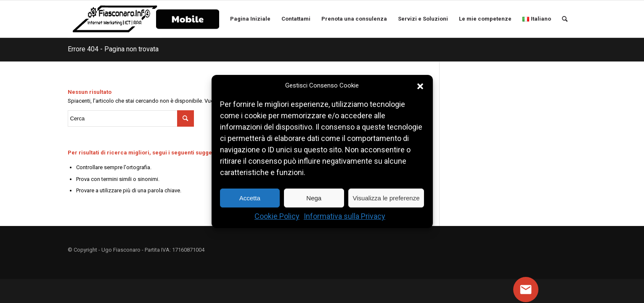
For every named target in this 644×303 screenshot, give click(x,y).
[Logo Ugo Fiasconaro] (115, 19)
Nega (314, 198)
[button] (420, 86)
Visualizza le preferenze (386, 198)
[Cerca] (567, 19)
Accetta (250, 198)
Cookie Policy (277, 217)
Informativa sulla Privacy (345, 217)
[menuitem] (188, 19)
